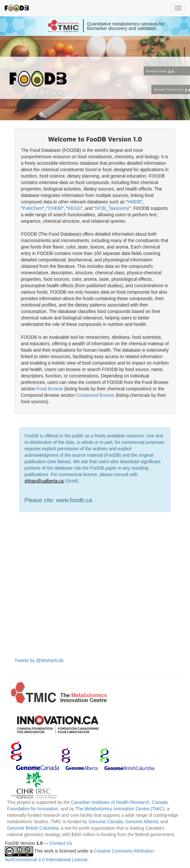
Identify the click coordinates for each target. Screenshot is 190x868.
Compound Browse (95, 395)
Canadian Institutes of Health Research (110, 802)
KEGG (74, 208)
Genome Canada (106, 822)
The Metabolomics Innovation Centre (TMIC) (120, 809)
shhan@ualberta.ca (44, 481)
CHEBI (55, 208)
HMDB (134, 202)
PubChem (33, 208)
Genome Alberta (142, 822)
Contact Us (61, 843)
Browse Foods (168, 71)
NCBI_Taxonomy (112, 208)
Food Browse (50, 389)
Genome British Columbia (33, 828)
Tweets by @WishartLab (39, 660)
